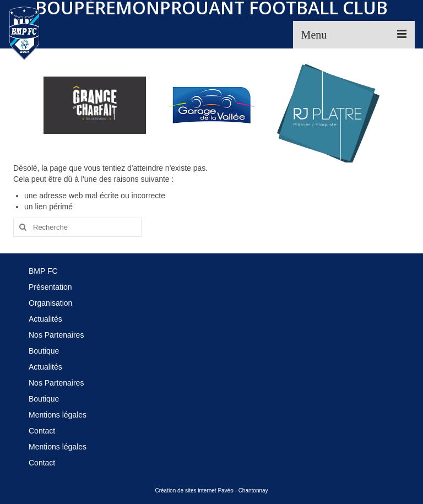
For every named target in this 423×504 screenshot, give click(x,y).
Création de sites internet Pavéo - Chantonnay (211, 491)
